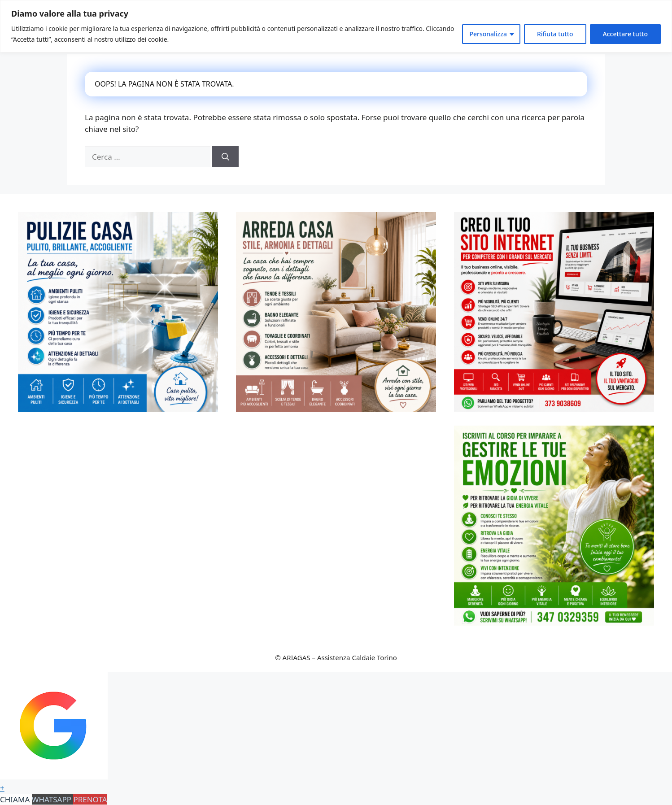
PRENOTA (90, 799)
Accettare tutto (625, 34)
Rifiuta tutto (555, 34)
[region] (336, 26)
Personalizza (488, 34)
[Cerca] (225, 157)
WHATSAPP (53, 799)
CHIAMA (16, 799)
